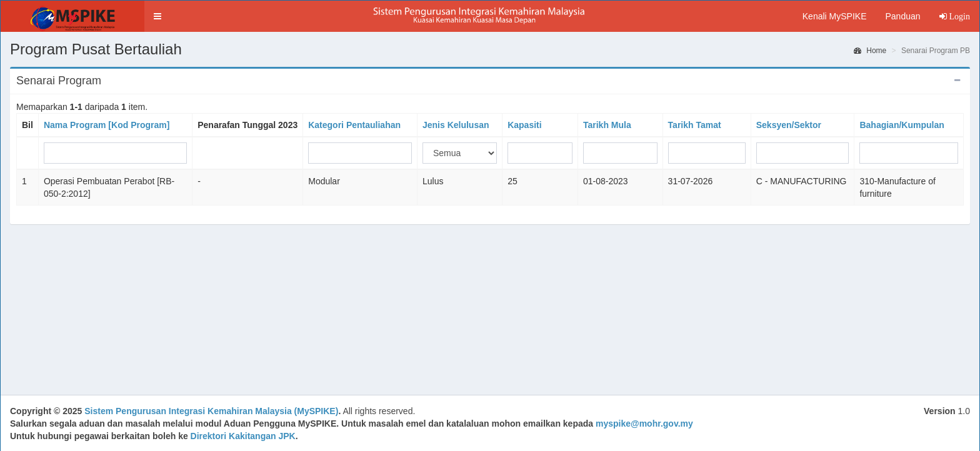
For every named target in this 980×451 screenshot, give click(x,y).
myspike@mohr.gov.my (644, 424)
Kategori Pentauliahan (354, 125)
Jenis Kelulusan (456, 125)
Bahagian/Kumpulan (902, 125)
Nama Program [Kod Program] (107, 125)
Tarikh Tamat (695, 125)
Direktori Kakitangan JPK (243, 436)
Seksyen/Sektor (789, 125)
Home (870, 51)
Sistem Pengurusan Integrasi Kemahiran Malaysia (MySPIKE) (211, 411)
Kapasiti (524, 125)
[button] (157, 16)
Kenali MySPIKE (835, 16)
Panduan (902, 16)
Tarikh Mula (607, 125)
